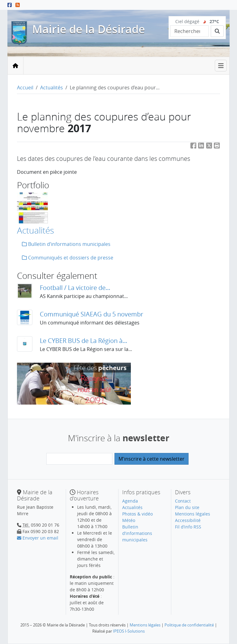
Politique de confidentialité (189, 625)
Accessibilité (188, 520)
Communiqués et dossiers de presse (68, 258)
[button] (217, 147)
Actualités (52, 88)
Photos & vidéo (137, 514)
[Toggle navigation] (221, 66)
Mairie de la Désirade (89, 29)
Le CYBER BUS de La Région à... (83, 341)
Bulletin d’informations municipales (66, 244)
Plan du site (187, 507)
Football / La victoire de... (75, 288)
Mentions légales (193, 514)
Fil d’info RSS (188, 527)
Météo (129, 520)
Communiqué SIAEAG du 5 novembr (91, 314)
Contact (183, 501)
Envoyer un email (38, 538)
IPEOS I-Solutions (129, 631)
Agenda (130, 501)
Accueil (25, 88)
